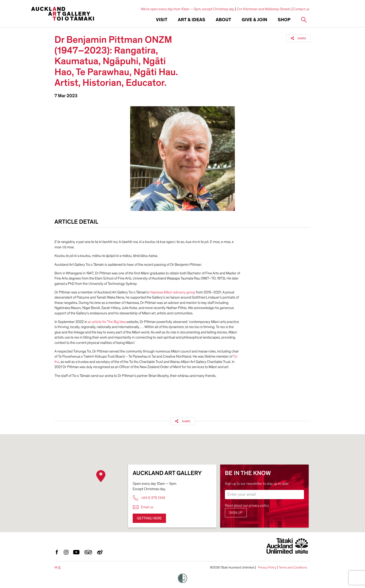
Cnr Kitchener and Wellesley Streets (264, 9)
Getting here (149, 518)
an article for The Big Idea (106, 322)
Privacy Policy (267, 568)
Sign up (236, 513)
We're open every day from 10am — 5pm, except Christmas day (188, 9)
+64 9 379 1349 (149, 498)
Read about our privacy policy (247, 505)
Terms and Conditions (293, 568)
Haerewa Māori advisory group (173, 292)
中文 (58, 568)
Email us (143, 507)
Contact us (301, 9)
